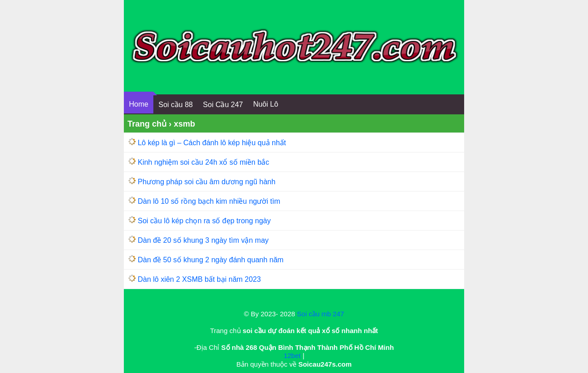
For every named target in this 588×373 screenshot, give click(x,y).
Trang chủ (147, 124)
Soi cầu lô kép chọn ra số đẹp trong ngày (204, 221)
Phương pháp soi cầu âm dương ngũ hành (206, 182)
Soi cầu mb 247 (321, 314)
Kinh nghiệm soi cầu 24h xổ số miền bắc (203, 162)
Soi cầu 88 (176, 105)
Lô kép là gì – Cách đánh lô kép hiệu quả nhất (212, 143)
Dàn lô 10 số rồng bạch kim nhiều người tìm (209, 201)
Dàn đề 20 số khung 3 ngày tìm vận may (203, 240)
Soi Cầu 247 (223, 105)
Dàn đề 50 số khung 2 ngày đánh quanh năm (210, 260)
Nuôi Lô (266, 104)
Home (139, 104)
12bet (292, 356)
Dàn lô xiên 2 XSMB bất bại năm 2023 (199, 279)
